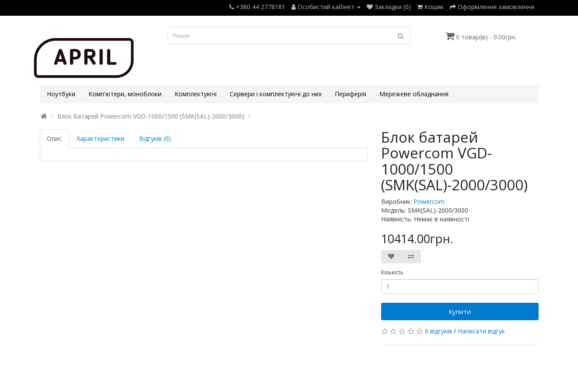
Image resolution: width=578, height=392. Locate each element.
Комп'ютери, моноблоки (125, 94)
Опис (54, 138)
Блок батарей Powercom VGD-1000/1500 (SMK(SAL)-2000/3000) (151, 116)
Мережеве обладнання (414, 94)
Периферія (350, 94)
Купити (460, 311)
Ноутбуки (61, 94)
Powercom (429, 201)
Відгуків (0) (155, 138)
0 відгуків (438, 331)
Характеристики (100, 138)
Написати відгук (481, 331)
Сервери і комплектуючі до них (276, 94)
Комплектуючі (196, 94)
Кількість (392, 272)
